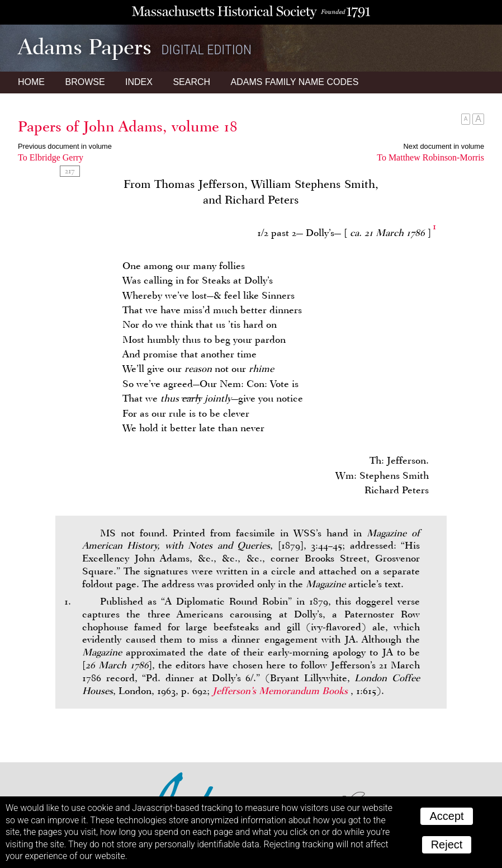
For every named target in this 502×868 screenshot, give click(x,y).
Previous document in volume (65, 146)
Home (31, 82)
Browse (85, 82)
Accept (446, 816)
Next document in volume (444, 146)
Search (191, 82)
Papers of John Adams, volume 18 (128, 126)
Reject (447, 845)
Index (139, 82)
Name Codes (295, 82)
